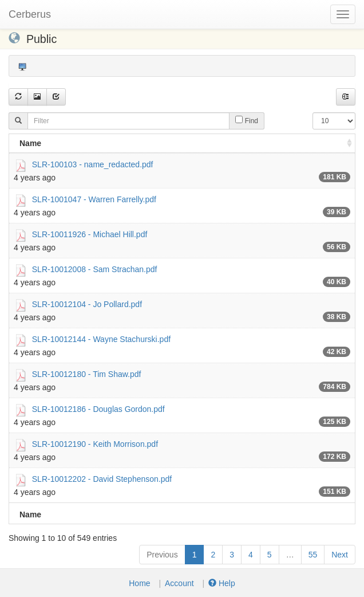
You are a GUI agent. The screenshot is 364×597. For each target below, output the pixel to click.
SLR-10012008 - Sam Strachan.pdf (95, 269)
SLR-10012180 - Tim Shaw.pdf (87, 374)
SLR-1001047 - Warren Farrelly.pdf (94, 199)
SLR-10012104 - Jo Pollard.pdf (87, 304)
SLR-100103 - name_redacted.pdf (93, 164)
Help (222, 583)
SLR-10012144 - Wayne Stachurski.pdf (101, 339)
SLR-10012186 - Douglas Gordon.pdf (98, 409)
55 (313, 555)
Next (340, 555)
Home (139, 583)
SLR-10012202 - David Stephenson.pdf (102, 478)
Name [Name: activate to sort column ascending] (30, 143)
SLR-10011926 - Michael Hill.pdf (90, 234)
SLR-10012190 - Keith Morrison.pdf (95, 443)
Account (179, 583)
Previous (162, 555)
